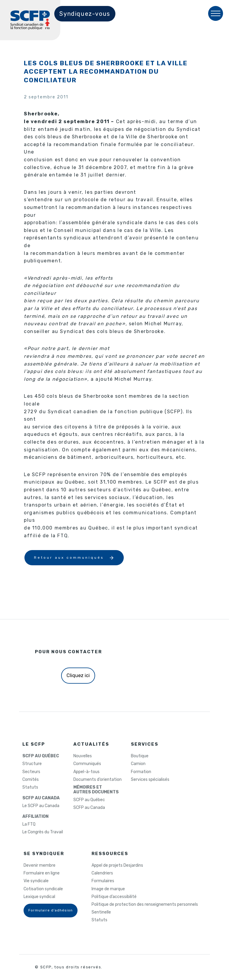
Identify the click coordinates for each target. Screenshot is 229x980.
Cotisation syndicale (43, 889)
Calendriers (102, 873)
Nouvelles (83, 756)
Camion (138, 764)
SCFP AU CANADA (41, 798)
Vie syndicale (36, 881)
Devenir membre (40, 866)
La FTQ (29, 824)
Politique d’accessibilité (114, 897)
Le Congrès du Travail (43, 832)
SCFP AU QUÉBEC (41, 756)
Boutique (140, 756)
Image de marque (108, 889)
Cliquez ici (78, 675)
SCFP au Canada (89, 808)
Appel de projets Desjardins (117, 866)
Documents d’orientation (98, 780)
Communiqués (87, 764)
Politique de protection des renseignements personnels (145, 905)
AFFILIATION (35, 817)
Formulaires (103, 881)
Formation (141, 772)
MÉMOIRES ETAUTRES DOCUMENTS (96, 790)
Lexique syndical (39, 897)
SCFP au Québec (89, 800)
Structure (32, 764)
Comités (31, 780)
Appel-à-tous (86, 772)
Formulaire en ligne (42, 873)
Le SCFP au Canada (41, 806)
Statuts (30, 787)
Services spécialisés (150, 780)
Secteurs (31, 772)
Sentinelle (101, 912)
